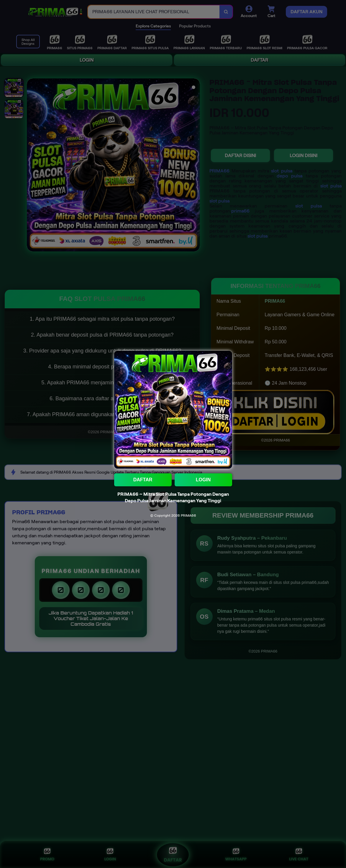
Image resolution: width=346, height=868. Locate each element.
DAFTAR (143, 480)
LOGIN (203, 480)
